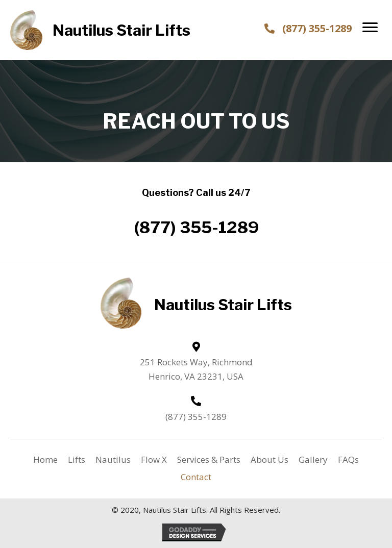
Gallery (313, 459)
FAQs (348, 459)
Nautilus (113, 459)
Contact (196, 477)
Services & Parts (209, 459)
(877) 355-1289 (317, 28)
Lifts (77, 459)
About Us (269, 459)
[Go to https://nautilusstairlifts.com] (107, 30)
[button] (370, 28)
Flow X (154, 459)
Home (45, 459)
